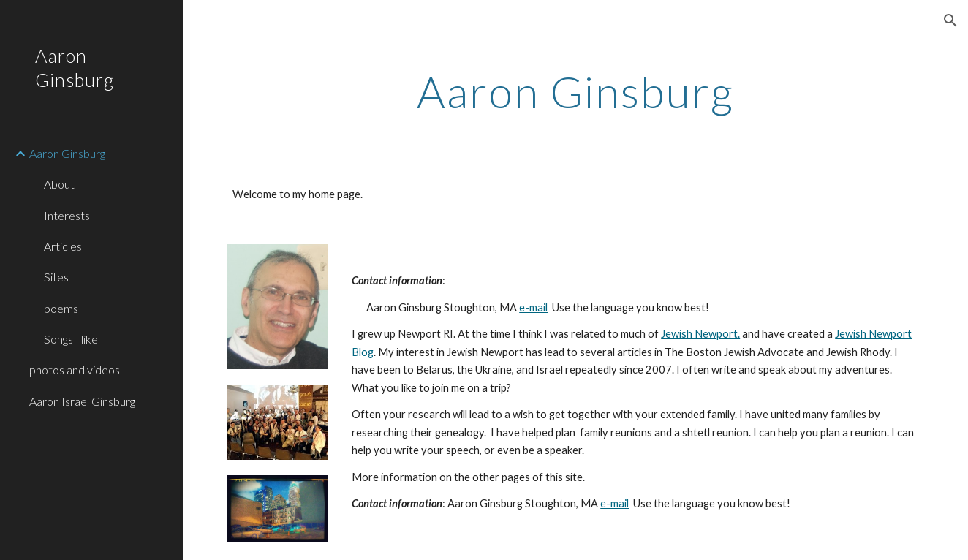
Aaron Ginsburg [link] (67, 153)
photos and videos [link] (75, 370)
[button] (950, 20)
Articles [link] (63, 246)
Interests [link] (67, 215)
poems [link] (61, 308)
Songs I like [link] (71, 339)
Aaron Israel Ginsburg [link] (82, 401)
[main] (575, 91)
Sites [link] (56, 277)
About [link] (59, 184)
